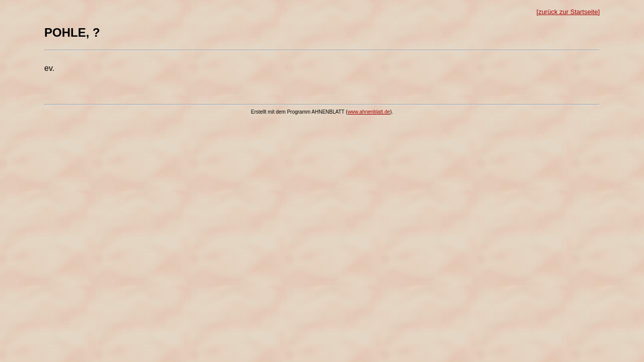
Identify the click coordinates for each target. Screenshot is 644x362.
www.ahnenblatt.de (369, 112)
